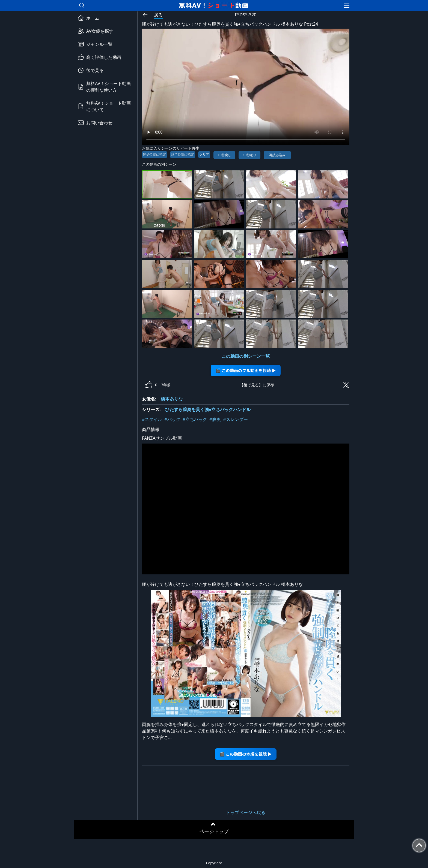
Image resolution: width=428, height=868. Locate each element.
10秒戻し (224, 155)
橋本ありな (172, 399)
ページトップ (214, 831)
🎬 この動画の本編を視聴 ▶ (246, 754)
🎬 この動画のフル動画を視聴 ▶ (246, 370)
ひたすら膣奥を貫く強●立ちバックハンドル (208, 409)
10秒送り (249, 155)
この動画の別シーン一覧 (246, 356)
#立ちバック (195, 419)
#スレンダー (235, 419)
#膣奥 (215, 419)
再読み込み (277, 155)
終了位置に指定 (183, 154)
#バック (172, 419)
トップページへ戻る (246, 812)
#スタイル (152, 419)
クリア (204, 154)
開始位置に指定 (154, 154)
